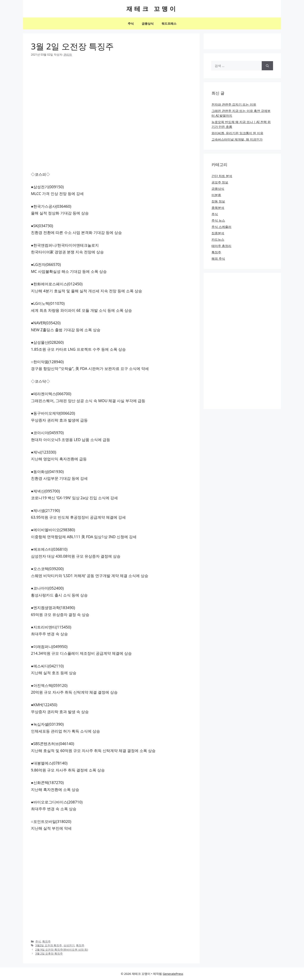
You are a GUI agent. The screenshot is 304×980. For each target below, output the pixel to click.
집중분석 (218, 233)
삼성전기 (69, 945)
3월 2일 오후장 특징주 (49, 953)
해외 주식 (218, 259)
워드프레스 (169, 23)
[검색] (267, 66)
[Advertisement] (111, 91)
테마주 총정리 (221, 246)
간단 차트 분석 (222, 176)
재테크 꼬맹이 (152, 9)
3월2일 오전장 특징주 (49, 945)
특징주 (46, 941)
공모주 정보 (220, 182)
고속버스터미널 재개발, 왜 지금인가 (237, 139)
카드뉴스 (218, 239)
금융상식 (148, 23)
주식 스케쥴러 (221, 227)
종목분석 (218, 208)
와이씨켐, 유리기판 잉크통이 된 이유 (237, 133)
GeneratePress (173, 974)
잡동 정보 (218, 201)
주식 (131, 23)
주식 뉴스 (218, 220)
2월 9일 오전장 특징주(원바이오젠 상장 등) (62, 950)
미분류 (216, 195)
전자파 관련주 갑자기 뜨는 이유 (234, 104)
